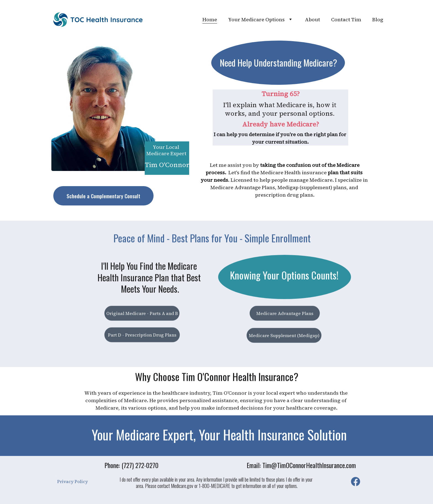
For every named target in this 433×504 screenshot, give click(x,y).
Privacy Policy (72, 483)
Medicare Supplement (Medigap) (284, 337)
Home (210, 19)
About (312, 19)
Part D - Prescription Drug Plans (142, 336)
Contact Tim (346, 19)
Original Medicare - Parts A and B (142, 315)
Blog (378, 19)
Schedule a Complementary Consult (103, 196)
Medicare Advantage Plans (285, 315)
